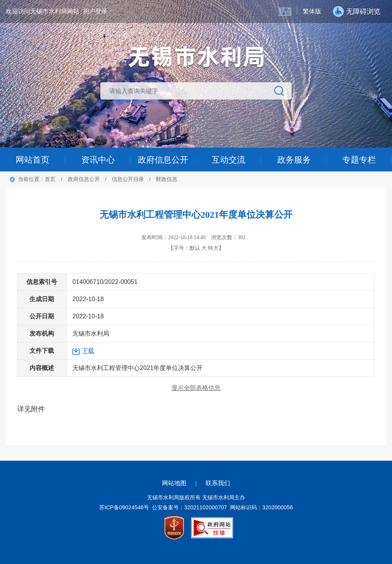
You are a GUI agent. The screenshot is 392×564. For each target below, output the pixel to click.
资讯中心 (98, 160)
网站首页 (33, 160)
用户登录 (95, 11)
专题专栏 (359, 160)
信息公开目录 (128, 179)
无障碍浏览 (363, 11)
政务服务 (294, 160)
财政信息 (167, 179)
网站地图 (174, 483)
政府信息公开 (163, 160)
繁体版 (312, 11)
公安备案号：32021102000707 (189, 507)
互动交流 (229, 160)
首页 (50, 179)
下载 (88, 351)
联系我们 (218, 483)
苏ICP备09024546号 (124, 507)
